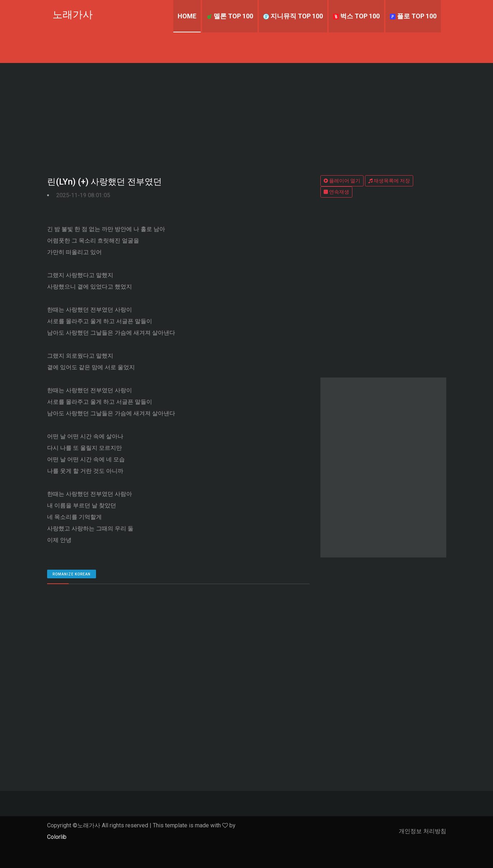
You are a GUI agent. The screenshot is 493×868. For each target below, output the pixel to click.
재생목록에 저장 (389, 181)
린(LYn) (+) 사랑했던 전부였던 (104, 182)
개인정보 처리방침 (423, 831)
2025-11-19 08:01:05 (83, 195)
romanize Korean (72, 574)
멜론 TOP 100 (230, 16)
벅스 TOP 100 (356, 16)
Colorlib (57, 837)
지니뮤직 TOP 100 (293, 16)
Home (187, 16)
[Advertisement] (247, 117)
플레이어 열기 (342, 181)
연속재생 (336, 192)
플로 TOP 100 (413, 16)
